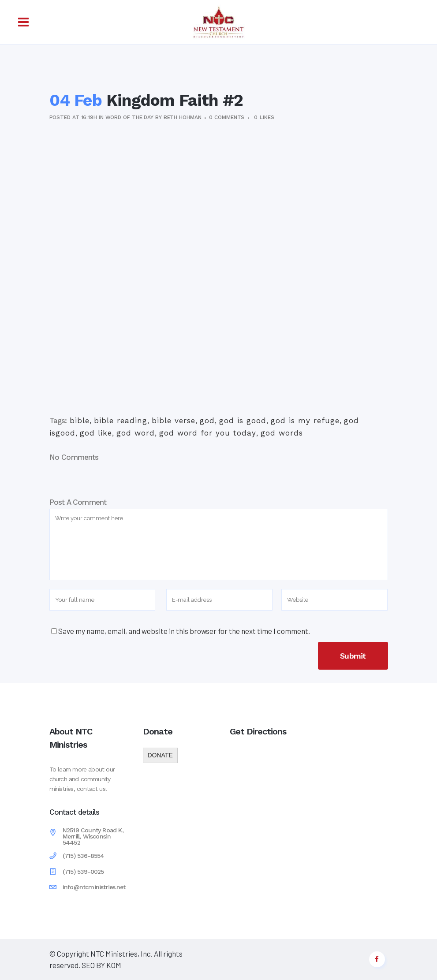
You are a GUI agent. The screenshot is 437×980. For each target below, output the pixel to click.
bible (80, 421)
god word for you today (208, 433)
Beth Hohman (183, 117)
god (207, 421)
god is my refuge (305, 421)
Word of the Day (130, 117)
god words (282, 433)
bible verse (174, 421)
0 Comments (227, 117)
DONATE (160, 755)
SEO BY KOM (101, 965)
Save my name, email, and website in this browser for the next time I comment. (184, 631)
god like (96, 433)
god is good (243, 421)
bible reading (121, 421)
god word (136, 433)
